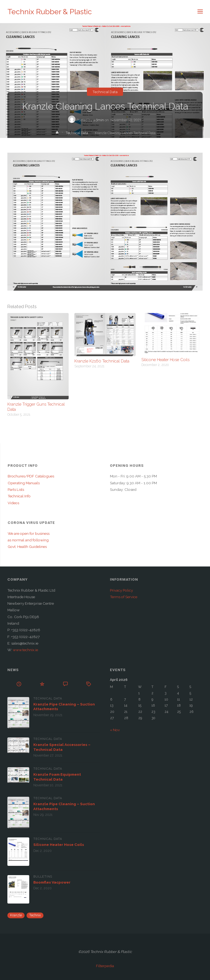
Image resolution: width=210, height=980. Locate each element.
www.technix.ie (25, 650)
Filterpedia (105, 966)
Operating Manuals (24, 483)
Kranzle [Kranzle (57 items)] (16, 915)
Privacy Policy (121, 590)
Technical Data (105, 92)
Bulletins (43, 877)
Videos (13, 503)
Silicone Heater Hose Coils (165, 360)
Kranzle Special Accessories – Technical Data (62, 747)
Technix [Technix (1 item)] (35, 915)
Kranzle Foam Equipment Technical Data (57, 777)
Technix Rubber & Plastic (50, 12)
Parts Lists (16, 489)
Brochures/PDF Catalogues (31, 476)
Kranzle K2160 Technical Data (102, 361)
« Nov (115, 730)
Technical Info (19, 496)
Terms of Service (124, 597)
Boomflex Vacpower (52, 882)
